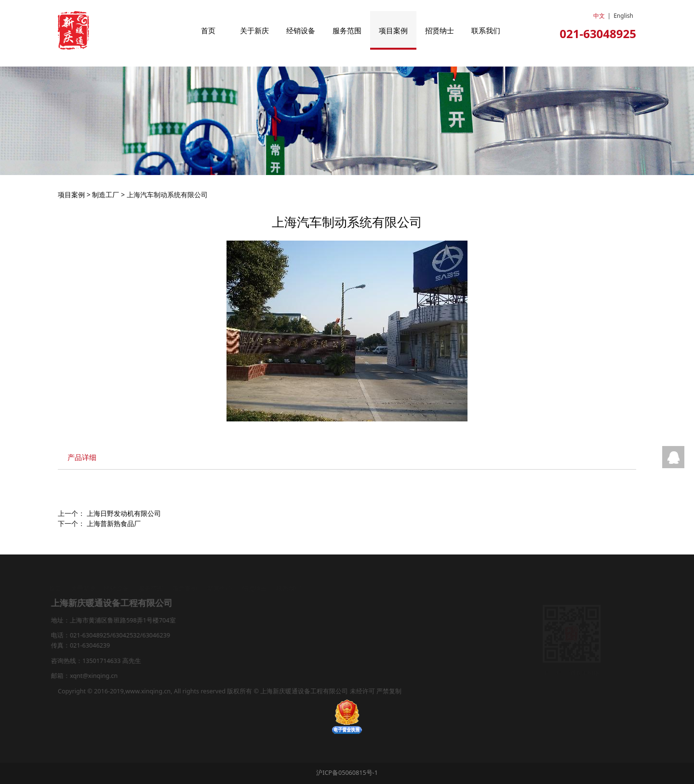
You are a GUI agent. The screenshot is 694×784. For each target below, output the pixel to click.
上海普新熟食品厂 (114, 523)
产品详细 (82, 457)
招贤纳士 (440, 30)
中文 (599, 16)
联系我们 (486, 30)
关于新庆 (254, 30)
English (623, 16)
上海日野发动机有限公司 (124, 513)
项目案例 (393, 30)
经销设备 (301, 30)
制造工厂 (106, 195)
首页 (208, 30)
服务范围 (347, 30)
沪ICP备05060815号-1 (347, 773)
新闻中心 (220, 588)
